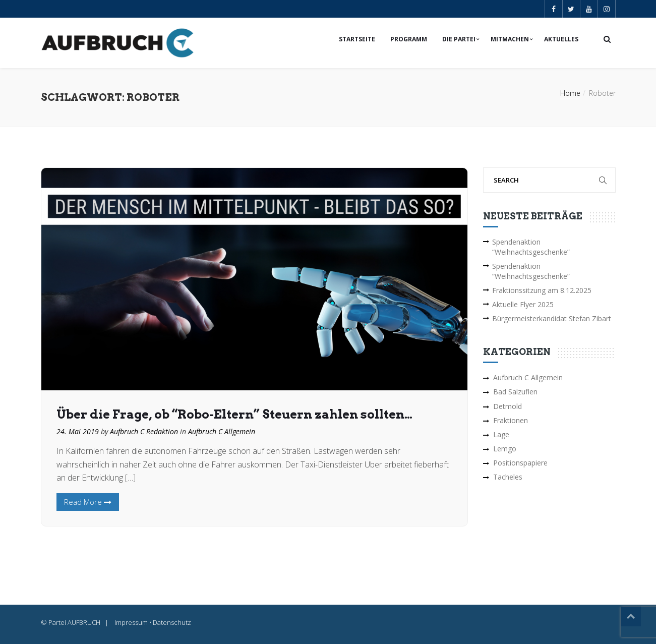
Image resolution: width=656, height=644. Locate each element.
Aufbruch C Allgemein (222, 431)
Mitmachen (510, 39)
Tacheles (508, 477)
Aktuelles (561, 39)
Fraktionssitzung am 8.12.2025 (542, 290)
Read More (88, 502)
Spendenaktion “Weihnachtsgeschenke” (531, 247)
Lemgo (505, 449)
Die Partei (459, 39)
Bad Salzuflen (515, 392)
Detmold (508, 406)
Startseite (357, 39)
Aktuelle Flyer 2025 (523, 304)
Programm (409, 39)
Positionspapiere (520, 463)
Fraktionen (511, 420)
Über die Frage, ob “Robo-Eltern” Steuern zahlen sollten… (234, 414)
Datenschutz (172, 622)
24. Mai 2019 (78, 431)
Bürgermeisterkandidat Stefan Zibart (552, 318)
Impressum (131, 622)
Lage (501, 434)
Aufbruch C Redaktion (144, 431)
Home (570, 93)
